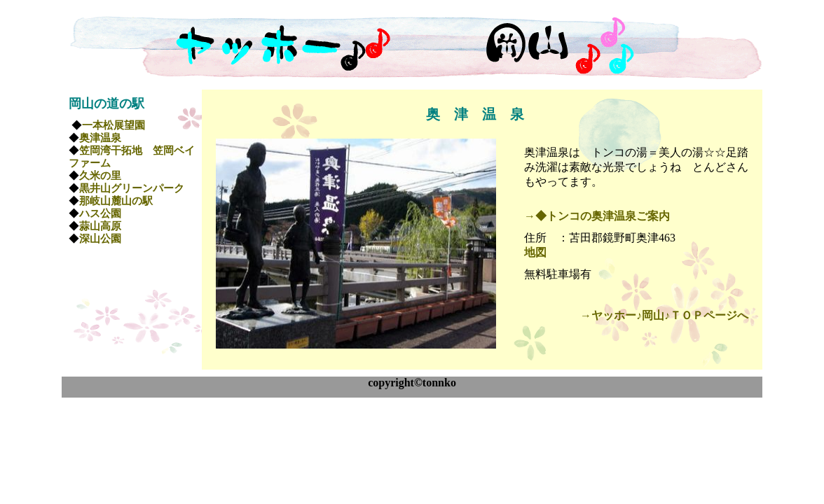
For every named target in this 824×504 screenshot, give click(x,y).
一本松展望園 (114, 125)
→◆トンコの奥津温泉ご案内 (597, 216)
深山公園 (100, 239)
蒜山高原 (100, 226)
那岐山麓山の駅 (116, 201)
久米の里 (100, 176)
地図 (535, 252)
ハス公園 (100, 213)
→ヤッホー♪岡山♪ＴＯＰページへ (664, 315)
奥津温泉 (100, 138)
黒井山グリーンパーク (132, 188)
